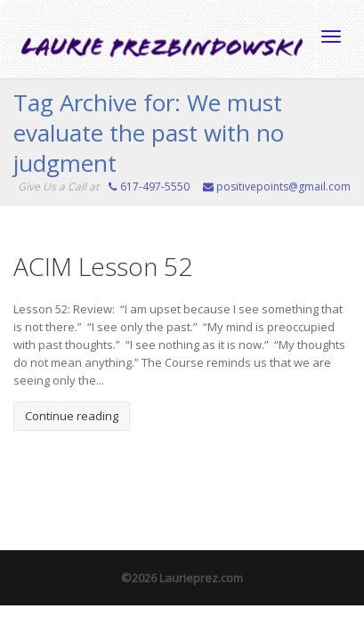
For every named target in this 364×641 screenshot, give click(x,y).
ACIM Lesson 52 (103, 266)
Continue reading (72, 416)
